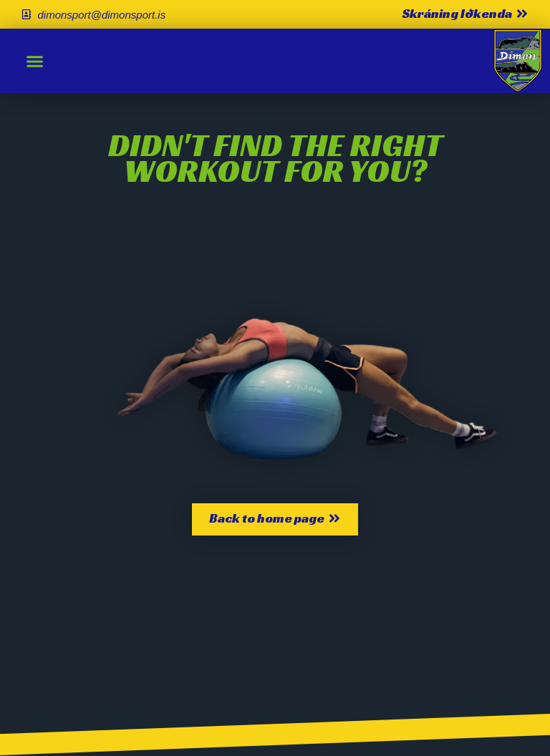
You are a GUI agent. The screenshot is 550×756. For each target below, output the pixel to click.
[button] (35, 61)
